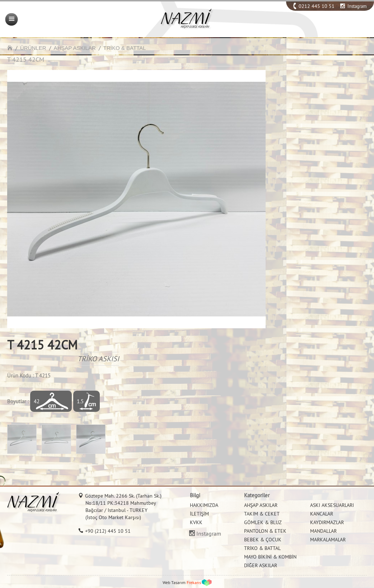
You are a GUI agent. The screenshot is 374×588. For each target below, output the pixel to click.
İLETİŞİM (199, 514)
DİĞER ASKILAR (261, 565)
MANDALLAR (323, 531)
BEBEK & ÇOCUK (263, 540)
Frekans (194, 582)
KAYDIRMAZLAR (327, 522)
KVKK (196, 522)
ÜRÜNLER (33, 48)
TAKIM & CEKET (262, 514)
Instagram (357, 6)
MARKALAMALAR (328, 540)
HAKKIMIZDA (204, 505)
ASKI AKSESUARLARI (332, 505)
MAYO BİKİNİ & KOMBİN (270, 557)
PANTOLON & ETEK (265, 531)
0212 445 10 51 (317, 6)
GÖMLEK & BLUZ (263, 522)
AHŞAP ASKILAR (75, 48)
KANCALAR (322, 514)
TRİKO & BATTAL (125, 48)
